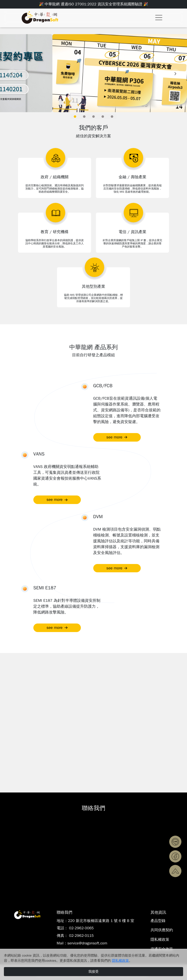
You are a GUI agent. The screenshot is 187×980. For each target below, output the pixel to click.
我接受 (93, 972)
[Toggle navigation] (159, 18)
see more (117, 437)
